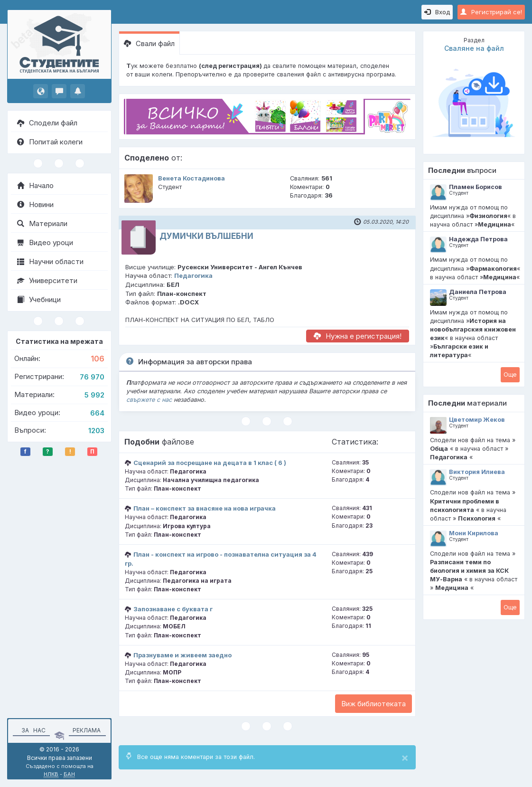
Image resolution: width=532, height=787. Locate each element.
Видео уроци (45, 242)
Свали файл (149, 43)
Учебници (39, 299)
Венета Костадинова (191, 178)
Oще (510, 374)
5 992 (94, 395)
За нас (32, 730)
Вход (437, 12)
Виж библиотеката (373, 704)
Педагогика (193, 275)
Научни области (50, 261)
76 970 (92, 377)
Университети (47, 280)
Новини (35, 204)
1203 (96, 431)
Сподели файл (47, 123)
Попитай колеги (50, 142)
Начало (35, 185)
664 (97, 413)
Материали (42, 223)
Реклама (87, 730)
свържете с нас (149, 400)
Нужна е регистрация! (358, 336)
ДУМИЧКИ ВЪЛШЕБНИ (206, 236)
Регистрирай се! (491, 12)
